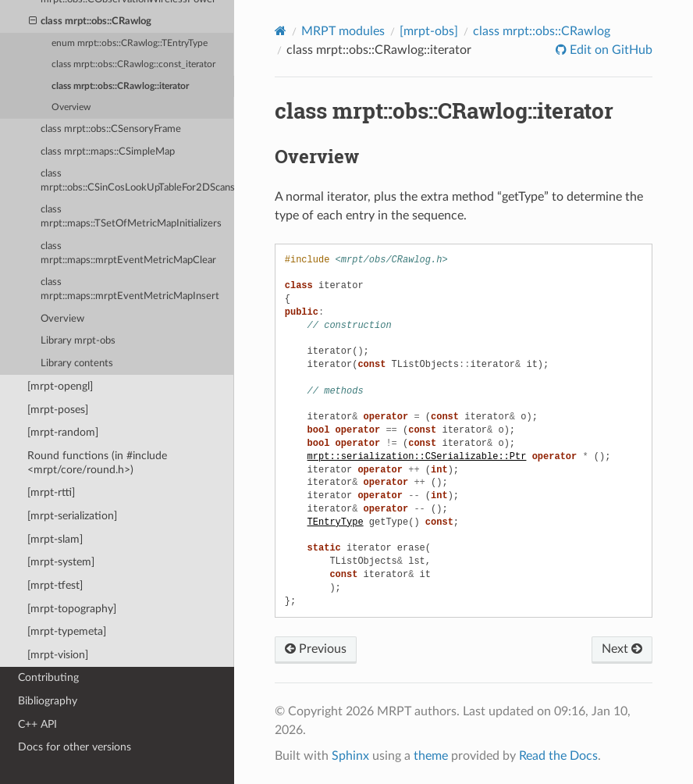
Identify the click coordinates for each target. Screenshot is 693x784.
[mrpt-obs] (429, 31)
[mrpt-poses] (58, 410)
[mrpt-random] (63, 432)
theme (431, 756)
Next (622, 649)
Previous (316, 649)
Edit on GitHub (609, 50)
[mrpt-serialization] (72, 516)
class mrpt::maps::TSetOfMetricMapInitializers (131, 217)
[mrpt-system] (61, 562)
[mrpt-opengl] (60, 386)
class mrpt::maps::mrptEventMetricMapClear (128, 253)
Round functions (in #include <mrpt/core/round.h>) (97, 463)
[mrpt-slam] (55, 539)
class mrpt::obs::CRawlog (91, 22)
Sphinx (350, 756)
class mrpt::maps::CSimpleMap (108, 152)
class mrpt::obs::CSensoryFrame (111, 129)
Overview (71, 107)
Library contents (77, 363)
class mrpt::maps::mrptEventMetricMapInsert (130, 289)
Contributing (48, 677)
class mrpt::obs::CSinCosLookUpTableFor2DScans (137, 181)
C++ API (37, 724)
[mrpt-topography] (72, 609)
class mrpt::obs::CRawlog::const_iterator (133, 64)
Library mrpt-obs (78, 341)
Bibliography (48, 701)
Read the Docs (558, 756)
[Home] (281, 31)
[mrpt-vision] (58, 655)
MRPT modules (343, 31)
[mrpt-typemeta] (67, 631)
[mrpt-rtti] (51, 492)
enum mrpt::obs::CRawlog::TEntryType (130, 43)
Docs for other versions (75, 747)
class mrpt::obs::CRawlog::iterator (120, 86)
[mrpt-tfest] (55, 585)
